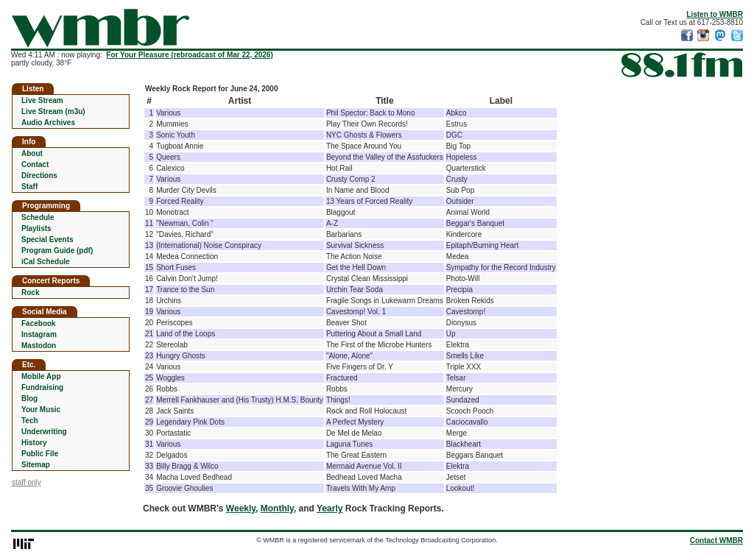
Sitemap (36, 465)
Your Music (41, 410)
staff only (27, 482)
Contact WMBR (716, 540)
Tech (30, 421)
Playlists (36, 228)
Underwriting (44, 432)
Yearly (330, 508)
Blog (29, 398)
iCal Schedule (46, 262)
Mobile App (41, 376)
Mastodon (39, 345)
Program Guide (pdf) (57, 251)
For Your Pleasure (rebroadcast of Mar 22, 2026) (189, 55)
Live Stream (42, 100)
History (34, 443)
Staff (29, 187)
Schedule (38, 217)
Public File (40, 454)
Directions (39, 176)
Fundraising (42, 387)
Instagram (39, 334)
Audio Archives (48, 123)
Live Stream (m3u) (53, 111)
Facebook (39, 323)
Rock (30, 293)
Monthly (277, 508)
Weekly (241, 508)
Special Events (47, 240)
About (32, 153)
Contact (35, 164)
